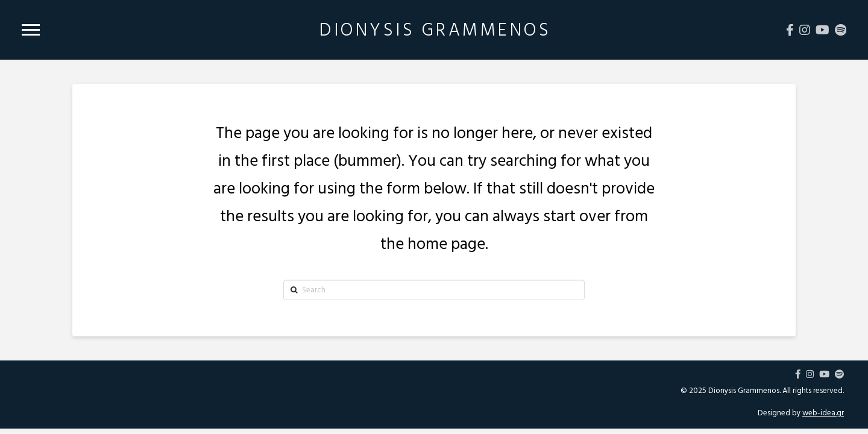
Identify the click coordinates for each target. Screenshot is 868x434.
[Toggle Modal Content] (31, 30)
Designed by (801, 413)
